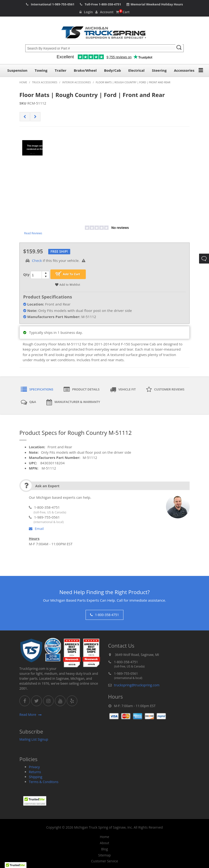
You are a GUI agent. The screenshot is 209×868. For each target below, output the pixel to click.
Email (36, 528)
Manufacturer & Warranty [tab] (73, 402)
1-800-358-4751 (110, 4)
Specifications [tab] (37, 390)
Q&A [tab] (28, 402)
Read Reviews (33, 233)
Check (37, 260)
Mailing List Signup (34, 739)
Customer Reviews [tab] (165, 390)
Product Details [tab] (82, 390)
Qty (26, 274)
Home (104, 837)
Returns (35, 772)
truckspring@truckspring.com (137, 685)
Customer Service (104, 861)
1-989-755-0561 (63, 4)
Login (86, 12)
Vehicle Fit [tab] (123, 390)
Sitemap (104, 855)
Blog (105, 849)
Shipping (36, 777)
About (104, 843)
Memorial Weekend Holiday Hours (157, 4)
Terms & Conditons (44, 782)
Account (104, 12)
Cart (123, 12)
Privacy (34, 767)
